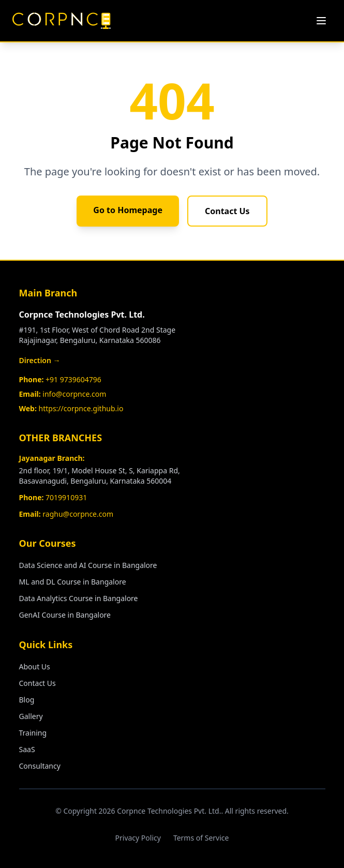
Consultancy (40, 766)
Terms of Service (201, 838)
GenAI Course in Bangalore (65, 615)
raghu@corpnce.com (78, 514)
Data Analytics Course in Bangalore (79, 598)
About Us (35, 667)
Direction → (40, 360)
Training (33, 733)
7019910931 (66, 497)
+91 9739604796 (73, 379)
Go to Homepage (128, 210)
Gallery (31, 716)
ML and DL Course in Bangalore (73, 582)
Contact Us (227, 211)
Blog (27, 700)
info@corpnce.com (74, 394)
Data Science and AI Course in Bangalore (88, 565)
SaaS (27, 749)
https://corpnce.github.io (81, 408)
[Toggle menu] (321, 21)
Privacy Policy (138, 838)
